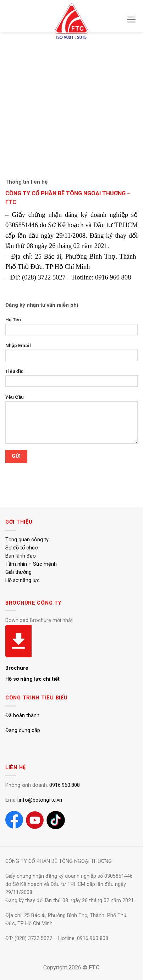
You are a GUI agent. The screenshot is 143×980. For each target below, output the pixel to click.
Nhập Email (71, 354)
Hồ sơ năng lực (23, 580)
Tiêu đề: (71, 380)
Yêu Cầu (71, 421)
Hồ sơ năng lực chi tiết (32, 679)
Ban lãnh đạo (21, 556)
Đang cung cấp (23, 730)
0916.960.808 (65, 785)
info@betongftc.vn (40, 800)
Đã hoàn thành (22, 716)
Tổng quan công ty (27, 540)
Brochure (17, 668)
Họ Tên (71, 328)
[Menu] (131, 19)
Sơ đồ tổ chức (22, 548)
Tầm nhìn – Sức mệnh (31, 564)
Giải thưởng (18, 572)
